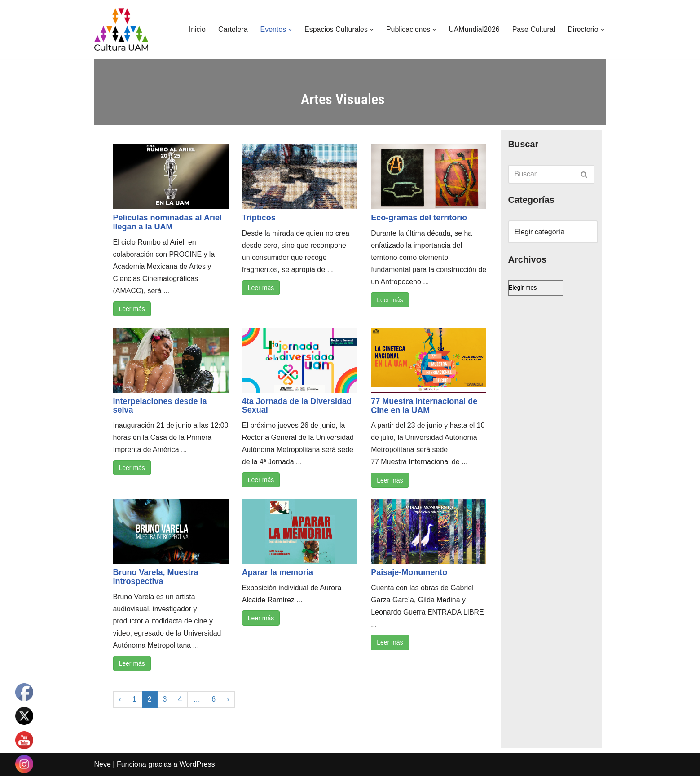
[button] (289, 30)
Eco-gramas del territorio (419, 218)
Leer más (132, 309)
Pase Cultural (533, 29)
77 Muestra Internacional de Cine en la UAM (424, 406)
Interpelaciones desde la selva (160, 406)
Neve (103, 766)
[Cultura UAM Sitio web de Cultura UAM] (121, 29)
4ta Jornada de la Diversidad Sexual (297, 406)
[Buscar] (541, 174)
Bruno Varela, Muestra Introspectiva (156, 578)
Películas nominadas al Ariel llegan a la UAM (167, 222)
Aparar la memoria (277, 573)
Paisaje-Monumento (409, 573)
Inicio (196, 29)
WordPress (197, 766)
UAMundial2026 (474, 29)
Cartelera (232, 29)
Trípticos (259, 218)
